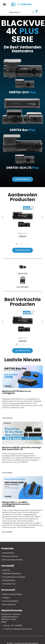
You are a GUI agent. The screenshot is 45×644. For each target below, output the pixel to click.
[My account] (33, 12)
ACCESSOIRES (22, 287)
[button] (22, 179)
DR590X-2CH (22, 233)
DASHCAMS (23, 274)
